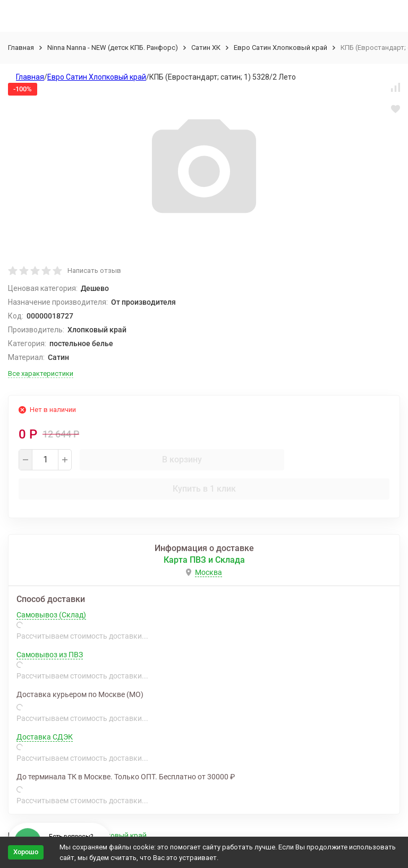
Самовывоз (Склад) (51, 615)
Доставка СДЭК (45, 737)
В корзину (182, 459)
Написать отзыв (94, 270)
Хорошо (26, 852)
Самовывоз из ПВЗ (50, 655)
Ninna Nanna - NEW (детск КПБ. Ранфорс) (113, 48)
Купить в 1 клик (204, 489)
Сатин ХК (206, 48)
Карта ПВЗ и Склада (204, 560)
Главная (21, 48)
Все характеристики (41, 373)
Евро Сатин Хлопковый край (280, 48)
